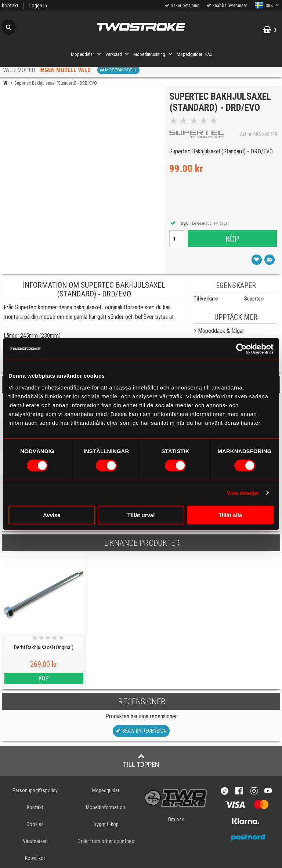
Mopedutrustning (153, 54)
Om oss (176, 820)
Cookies (35, 824)
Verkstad (118, 54)
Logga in (38, 6)
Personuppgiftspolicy (35, 791)
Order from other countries (106, 841)
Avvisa (52, 515)
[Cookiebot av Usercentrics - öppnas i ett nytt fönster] (241, 349)
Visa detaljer (243, 493)
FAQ (209, 54)
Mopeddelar (87, 54)
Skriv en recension (141, 731)
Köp (232, 239)
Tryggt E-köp (106, 824)
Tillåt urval (141, 515)
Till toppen (141, 761)
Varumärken (35, 841)
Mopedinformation (106, 807)
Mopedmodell (118, 70)
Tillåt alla (230, 515)
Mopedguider (189, 54)
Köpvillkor (35, 858)
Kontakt (10, 6)
